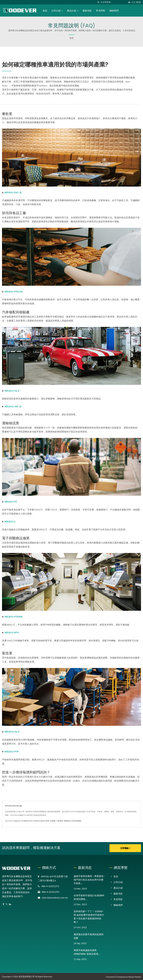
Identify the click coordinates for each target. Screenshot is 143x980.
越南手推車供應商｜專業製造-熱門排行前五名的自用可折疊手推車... (89, 879)
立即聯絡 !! (125, 848)
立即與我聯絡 (76, 821)
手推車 (47, 821)
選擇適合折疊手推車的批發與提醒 (89, 936)
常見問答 (101, 11)
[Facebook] (3, 904)
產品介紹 (73, 11)
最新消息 (87, 11)
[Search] (113, 2)
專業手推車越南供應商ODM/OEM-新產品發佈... (87, 952)
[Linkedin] (10, 904)
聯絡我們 (114, 11)
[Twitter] (7, 904)
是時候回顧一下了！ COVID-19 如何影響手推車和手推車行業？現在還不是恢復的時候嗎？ (89, 916)
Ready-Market (135, 976)
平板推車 (60, 821)
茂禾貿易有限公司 (27, 976)
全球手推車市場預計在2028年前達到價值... (89, 897)
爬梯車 (67, 821)
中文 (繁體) (136, 2)
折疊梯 (53, 821)
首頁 (45, 11)
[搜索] (98, 2)
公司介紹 (57, 11)
